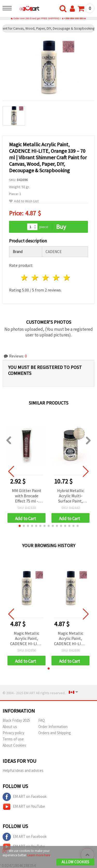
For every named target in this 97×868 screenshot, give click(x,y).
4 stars (56, 278)
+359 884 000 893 (74, 18)
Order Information (53, 727)
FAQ (42, 720)
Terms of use (13, 739)
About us (10, 727)
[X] (5, 851)
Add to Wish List (24, 201)
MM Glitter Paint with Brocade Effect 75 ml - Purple (27, 496)
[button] (20, 526)
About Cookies (14, 745)
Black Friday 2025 (16, 720)
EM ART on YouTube (24, 807)
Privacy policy (13, 733)
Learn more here (39, 855)
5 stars (67, 278)
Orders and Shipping (55, 733)
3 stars (46, 278)
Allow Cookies (75, 862)
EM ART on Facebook (25, 797)
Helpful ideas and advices (23, 770)
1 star (25, 278)
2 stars (35, 278)
